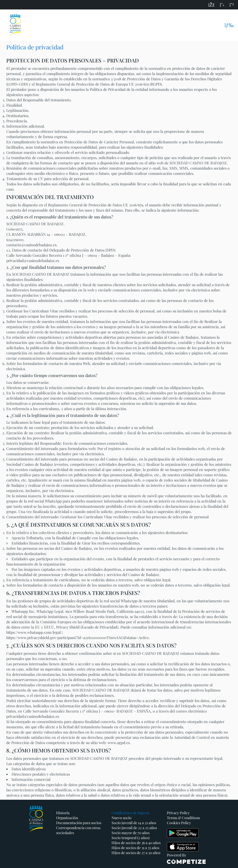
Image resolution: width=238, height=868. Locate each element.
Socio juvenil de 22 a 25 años (134, 828)
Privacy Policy (178, 813)
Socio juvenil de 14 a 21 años (134, 823)
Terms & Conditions (183, 818)
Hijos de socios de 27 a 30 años (136, 853)
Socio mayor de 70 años (131, 833)
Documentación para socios (79, 823)
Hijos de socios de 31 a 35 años (135, 848)
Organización (67, 818)
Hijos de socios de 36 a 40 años (136, 843)
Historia (63, 813)
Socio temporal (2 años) (131, 838)
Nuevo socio (121, 818)
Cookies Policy (179, 823)
